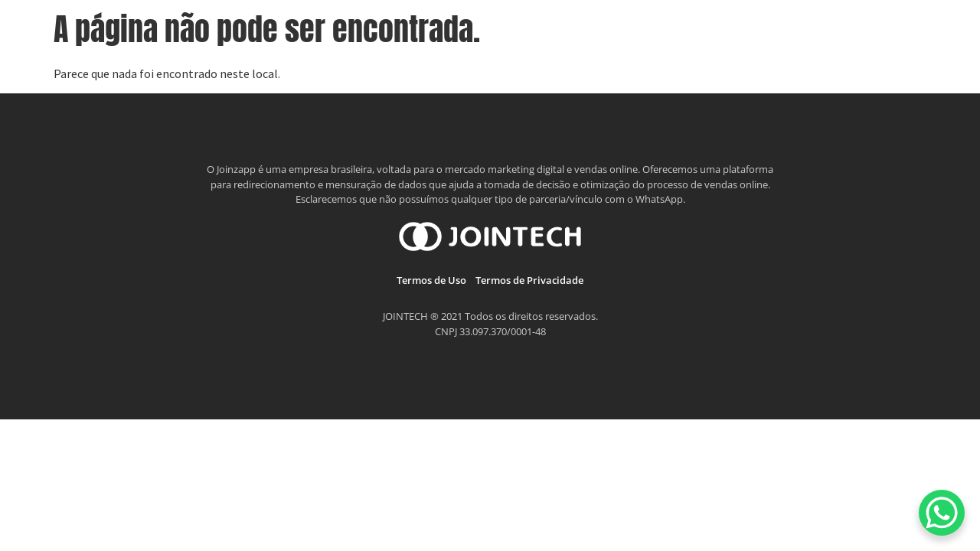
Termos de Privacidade (529, 280)
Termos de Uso (431, 280)
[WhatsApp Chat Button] (942, 513)
